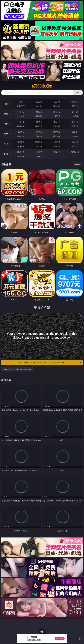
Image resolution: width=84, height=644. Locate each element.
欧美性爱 (75, 122)
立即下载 (60, 638)
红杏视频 (21, 156)
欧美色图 (57, 132)
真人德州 (39, 102)
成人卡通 (57, 122)
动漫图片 (75, 132)
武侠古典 (75, 142)
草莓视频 (57, 152)
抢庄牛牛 (75, 106)
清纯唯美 (39, 136)
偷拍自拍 (39, 122)
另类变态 (75, 126)
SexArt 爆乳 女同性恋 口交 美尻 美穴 (17, 369)
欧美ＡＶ (57, 112)
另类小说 (39, 146)
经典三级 (39, 126)
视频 (6, 114)
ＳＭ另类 (75, 116)
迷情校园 (21, 146)
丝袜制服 (39, 116)
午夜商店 (39, 152)
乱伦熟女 (57, 126)
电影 (6, 124)
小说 (6, 144)
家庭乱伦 (39, 142)
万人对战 (57, 102)
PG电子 (21, 102)
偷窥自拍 (21, 132)
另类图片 (75, 136)
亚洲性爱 (21, 122)
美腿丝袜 (21, 136)
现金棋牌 (57, 106)
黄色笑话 (57, 146)
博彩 (6, 104)
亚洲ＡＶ (21, 112)
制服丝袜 (21, 126)
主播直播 (57, 116)
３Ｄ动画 (75, 112)
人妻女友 (57, 142)
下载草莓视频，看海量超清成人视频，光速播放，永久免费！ (50, 362)
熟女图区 (57, 136)
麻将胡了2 (21, 106)
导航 (6, 154)
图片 (6, 134)
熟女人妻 (21, 116)
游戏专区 (75, 102)
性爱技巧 (75, 146)
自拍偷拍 (39, 112)
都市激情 (21, 142)
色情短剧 (39, 156)
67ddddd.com (42, 86)
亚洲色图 (39, 132)
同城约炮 (21, 152)
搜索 (78, 92)
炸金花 (39, 106)
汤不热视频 (75, 152)
